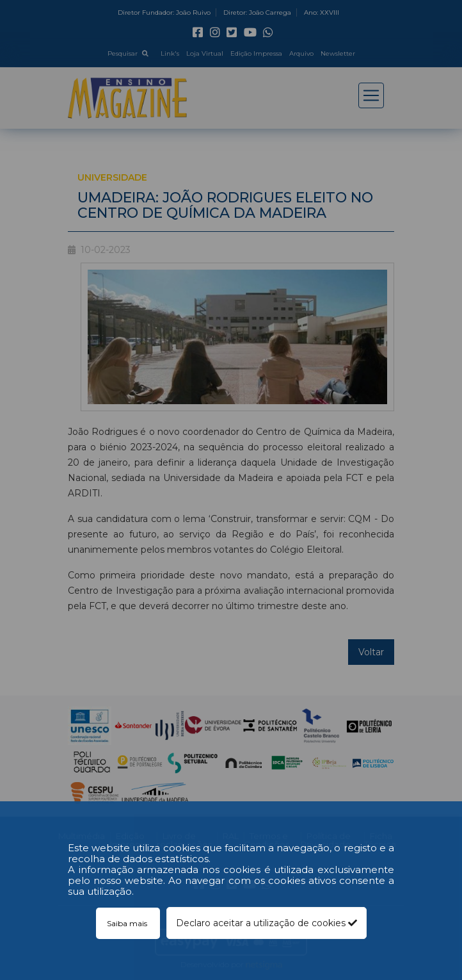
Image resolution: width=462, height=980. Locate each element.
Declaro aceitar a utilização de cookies (267, 923)
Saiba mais (128, 923)
